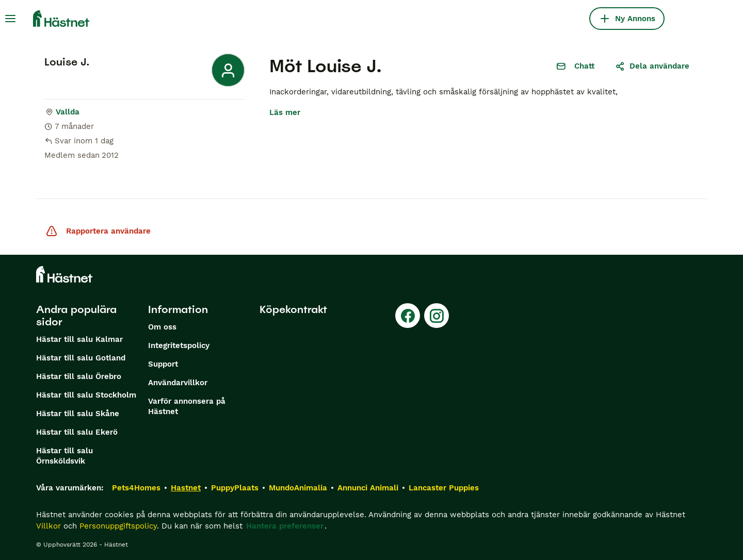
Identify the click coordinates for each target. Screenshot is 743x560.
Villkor (49, 526)
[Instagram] (437, 316)
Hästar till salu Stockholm (86, 395)
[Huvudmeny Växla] (10, 19)
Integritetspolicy (179, 345)
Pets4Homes (136, 488)
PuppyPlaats (235, 488)
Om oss (162, 327)
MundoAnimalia (298, 488)
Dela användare (652, 66)
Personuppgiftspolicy (118, 526)
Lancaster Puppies (444, 488)
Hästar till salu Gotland (81, 358)
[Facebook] (408, 316)
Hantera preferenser (285, 526)
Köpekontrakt (293, 309)
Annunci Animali (368, 488)
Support (163, 364)
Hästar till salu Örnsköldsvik (64, 456)
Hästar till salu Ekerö (77, 432)
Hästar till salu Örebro (79, 376)
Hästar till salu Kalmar (79, 339)
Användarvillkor (178, 383)
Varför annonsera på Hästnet (187, 406)
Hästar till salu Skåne (78, 414)
